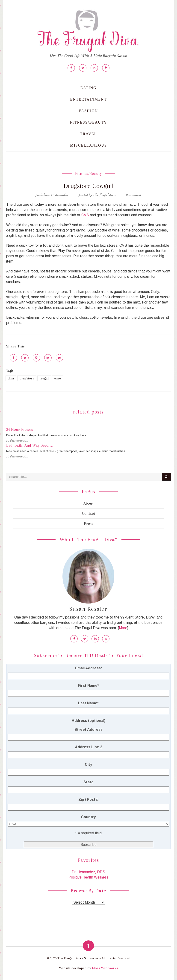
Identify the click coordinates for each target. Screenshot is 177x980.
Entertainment (89, 99)
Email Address (88, 668)
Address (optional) (88, 721)
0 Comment (134, 194)
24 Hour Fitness (20, 429)
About (88, 503)
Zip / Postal (88, 799)
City (88, 765)
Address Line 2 (88, 747)
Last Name (88, 703)
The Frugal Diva (105, 194)
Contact (88, 513)
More (123, 628)
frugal (44, 378)
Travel (88, 134)
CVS (85, 215)
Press (88, 523)
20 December (60, 194)
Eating (88, 88)
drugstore (27, 378)
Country (88, 817)
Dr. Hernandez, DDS (88, 872)
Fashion (88, 111)
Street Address (88, 730)
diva (11, 378)
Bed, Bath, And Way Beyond (29, 445)
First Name (88, 686)
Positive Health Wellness (88, 877)
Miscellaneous (88, 145)
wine (58, 378)
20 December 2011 (17, 440)
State (88, 782)
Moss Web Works (105, 968)
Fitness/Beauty (88, 122)
